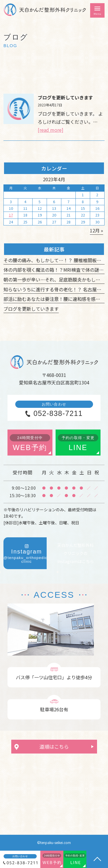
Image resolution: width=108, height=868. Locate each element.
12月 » (96, 230)
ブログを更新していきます (65, 97)
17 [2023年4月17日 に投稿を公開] (11, 215)
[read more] (51, 130)
